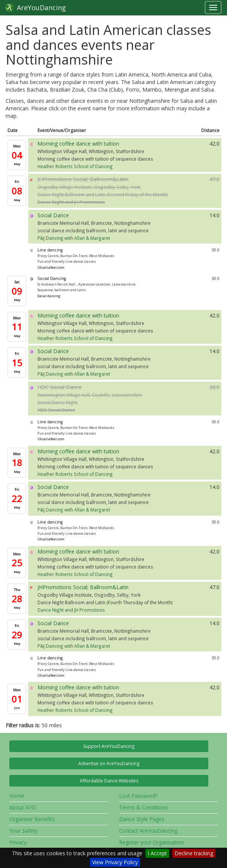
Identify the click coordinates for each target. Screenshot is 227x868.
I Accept (157, 853)
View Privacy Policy (115, 862)
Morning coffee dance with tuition (78, 144)
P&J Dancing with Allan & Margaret (74, 238)
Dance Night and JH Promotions (71, 202)
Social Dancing (52, 278)
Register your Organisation (152, 842)
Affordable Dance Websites (109, 781)
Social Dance (53, 215)
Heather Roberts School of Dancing (75, 166)
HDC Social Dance (60, 387)
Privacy (18, 842)
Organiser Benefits (32, 819)
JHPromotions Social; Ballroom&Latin (83, 179)
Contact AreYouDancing (148, 831)
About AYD (23, 807)
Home (17, 796)
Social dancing (49, 296)
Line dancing (50, 250)
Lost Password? (138, 796)
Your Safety (23, 831)
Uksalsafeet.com (51, 267)
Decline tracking (194, 853)
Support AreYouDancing (109, 746)
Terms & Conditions (143, 807)
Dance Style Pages (142, 819)
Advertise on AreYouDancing (109, 763)
